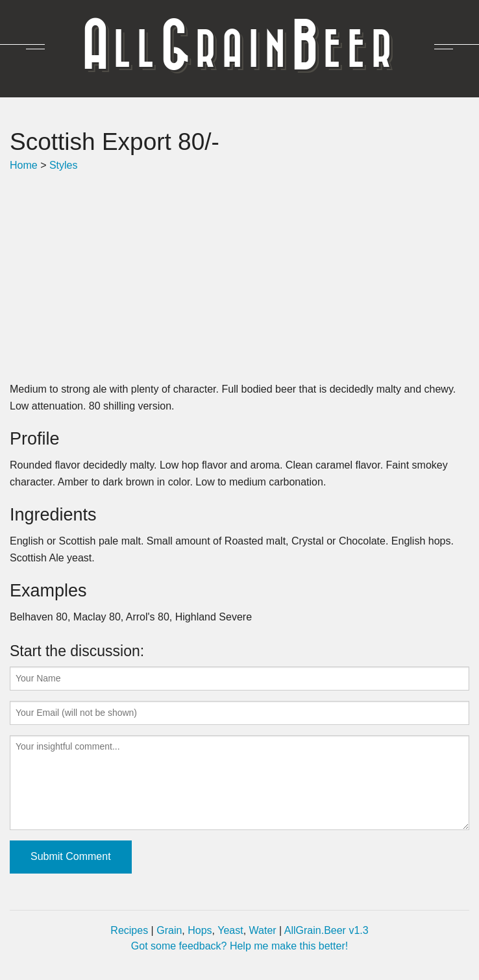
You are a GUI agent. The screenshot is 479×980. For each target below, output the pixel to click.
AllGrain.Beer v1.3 (326, 930)
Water (263, 930)
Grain (169, 930)
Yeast (230, 930)
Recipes (129, 930)
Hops (200, 930)
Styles (64, 165)
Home (24, 165)
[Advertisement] (239, 277)
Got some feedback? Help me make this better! (239, 946)
